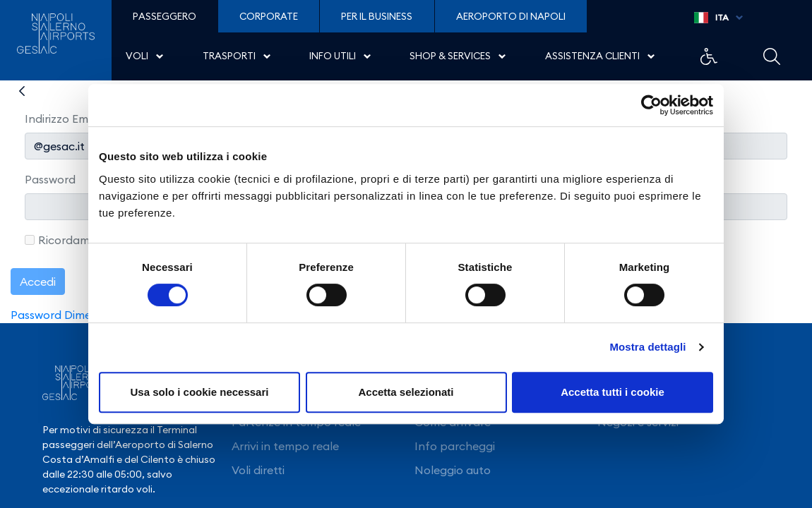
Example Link (709, 56)
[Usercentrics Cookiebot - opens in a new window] (651, 105)
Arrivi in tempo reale (285, 446)
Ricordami (58, 240)
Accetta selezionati (406, 392)
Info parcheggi (455, 446)
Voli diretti (258, 470)
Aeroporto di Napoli (511, 16)
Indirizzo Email (62, 119)
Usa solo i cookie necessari (200, 392)
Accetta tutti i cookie (613, 392)
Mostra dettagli (647, 347)
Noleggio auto (453, 470)
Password (50, 179)
